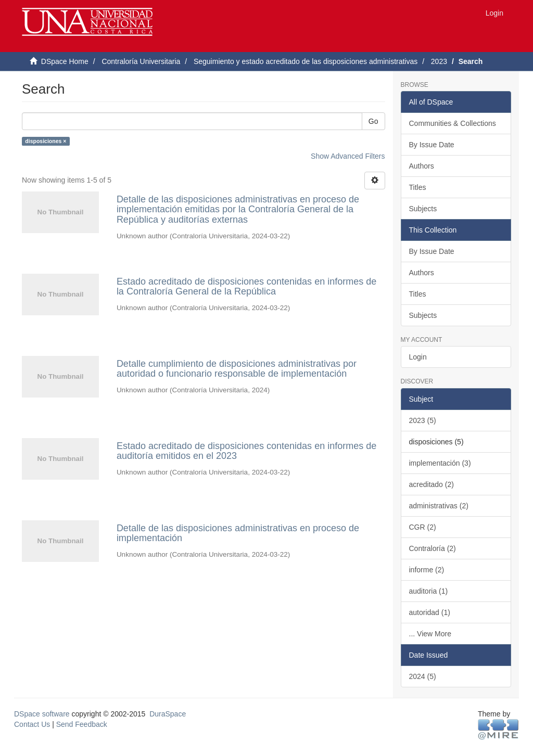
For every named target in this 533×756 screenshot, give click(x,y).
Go (373, 121)
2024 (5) (423, 676)
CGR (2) (423, 527)
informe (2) (427, 570)
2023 (439, 61)
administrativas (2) (439, 506)
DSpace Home (65, 61)
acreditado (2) (432, 484)
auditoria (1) (429, 591)
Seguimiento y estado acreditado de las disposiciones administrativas (306, 61)
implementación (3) (440, 463)
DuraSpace (168, 714)
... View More (430, 634)
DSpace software (42, 714)
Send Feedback (82, 724)
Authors (422, 166)
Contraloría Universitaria (141, 61)
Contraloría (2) (433, 548)
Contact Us (32, 724)
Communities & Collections (453, 123)
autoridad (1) (430, 612)
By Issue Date (432, 145)
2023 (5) (423, 420)
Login (418, 357)
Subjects (423, 209)
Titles (418, 187)
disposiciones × (46, 141)
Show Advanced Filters (348, 156)
